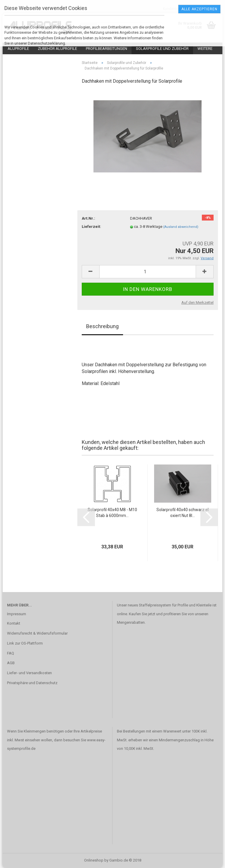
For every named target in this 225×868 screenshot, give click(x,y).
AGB (11, 663)
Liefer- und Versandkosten (29, 673)
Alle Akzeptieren (199, 9)
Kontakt (14, 623)
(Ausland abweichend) (181, 227)
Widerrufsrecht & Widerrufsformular (37, 633)
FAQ (11, 653)
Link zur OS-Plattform (25, 643)
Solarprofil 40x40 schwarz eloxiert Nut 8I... (183, 513)
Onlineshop (94, 860)
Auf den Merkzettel (197, 302)
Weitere (205, 49)
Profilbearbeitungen (106, 49)
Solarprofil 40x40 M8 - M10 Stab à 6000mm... (112, 513)
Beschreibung (102, 326)
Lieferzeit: (91, 227)
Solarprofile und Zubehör (162, 49)
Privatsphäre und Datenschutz (32, 683)
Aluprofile (18, 49)
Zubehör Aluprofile (57, 49)
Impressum (17, 614)
